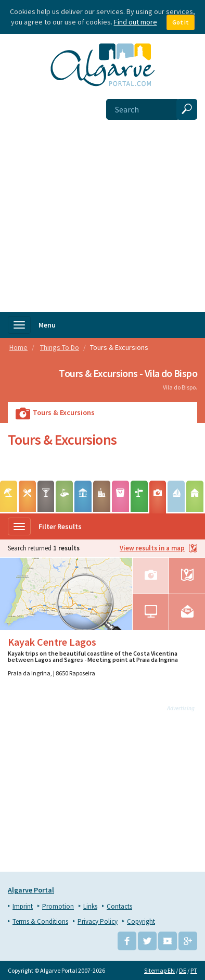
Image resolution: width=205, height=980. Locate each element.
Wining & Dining (27, 500)
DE (183, 970)
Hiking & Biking (139, 500)
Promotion (58, 906)
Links (90, 906)
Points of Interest (102, 500)
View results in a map (158, 549)
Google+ (188, 941)
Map (187, 576)
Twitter (147, 941)
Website (151, 612)
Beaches (9, 500)
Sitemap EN (159, 970)
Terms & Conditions (40, 921)
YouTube (168, 941)
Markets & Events (120, 500)
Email (187, 612)
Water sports (176, 500)
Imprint (23, 906)
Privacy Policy (98, 921)
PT (194, 970)
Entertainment (46, 500)
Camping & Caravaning (195, 500)
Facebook (127, 941)
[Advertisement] (102, 204)
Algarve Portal (31, 890)
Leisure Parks (83, 500)
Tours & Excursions (158, 501)
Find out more (136, 22)
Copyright (141, 921)
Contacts (119, 906)
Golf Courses (64, 500)
